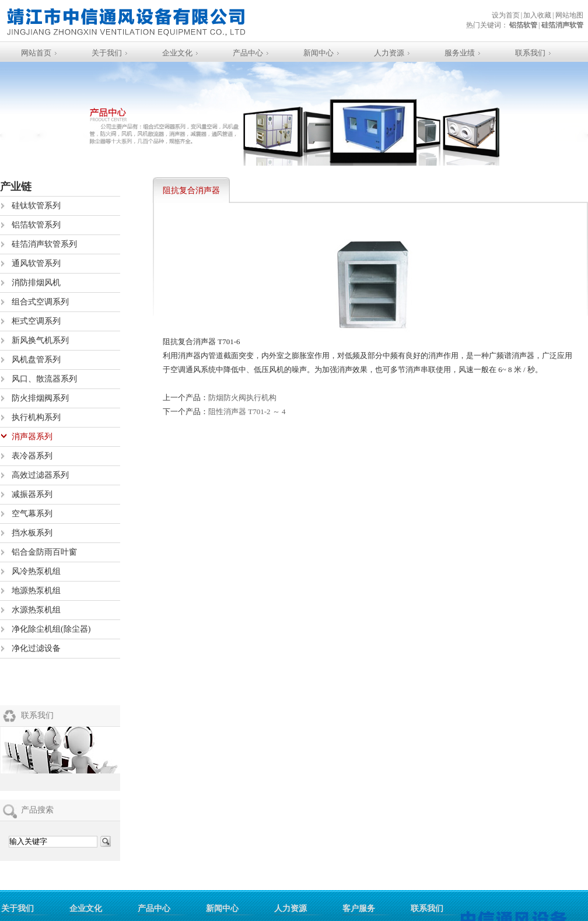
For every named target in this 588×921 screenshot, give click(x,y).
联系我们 (530, 53)
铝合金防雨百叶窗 (44, 552)
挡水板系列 (32, 533)
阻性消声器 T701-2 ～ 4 (247, 412)
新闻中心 (318, 53)
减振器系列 (32, 494)
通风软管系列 (36, 263)
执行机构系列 (36, 417)
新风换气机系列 (40, 340)
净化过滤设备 (36, 648)
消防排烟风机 (36, 283)
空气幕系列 (32, 514)
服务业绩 (460, 53)
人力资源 (389, 53)
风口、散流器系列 (44, 379)
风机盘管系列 (36, 360)
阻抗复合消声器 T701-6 (191, 195)
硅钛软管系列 (36, 206)
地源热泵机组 (36, 591)
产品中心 (248, 53)
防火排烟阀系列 (40, 398)
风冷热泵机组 (36, 571)
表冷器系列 (32, 456)
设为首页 (506, 15)
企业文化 (177, 53)
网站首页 (36, 53)
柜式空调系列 (36, 321)
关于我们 (107, 53)
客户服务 (359, 908)
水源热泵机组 (36, 610)
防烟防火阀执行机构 (242, 398)
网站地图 (569, 15)
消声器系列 (32, 437)
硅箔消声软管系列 (44, 244)
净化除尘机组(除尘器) (51, 629)
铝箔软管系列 (36, 225)
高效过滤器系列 (40, 475)
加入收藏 (537, 15)
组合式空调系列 (40, 302)
